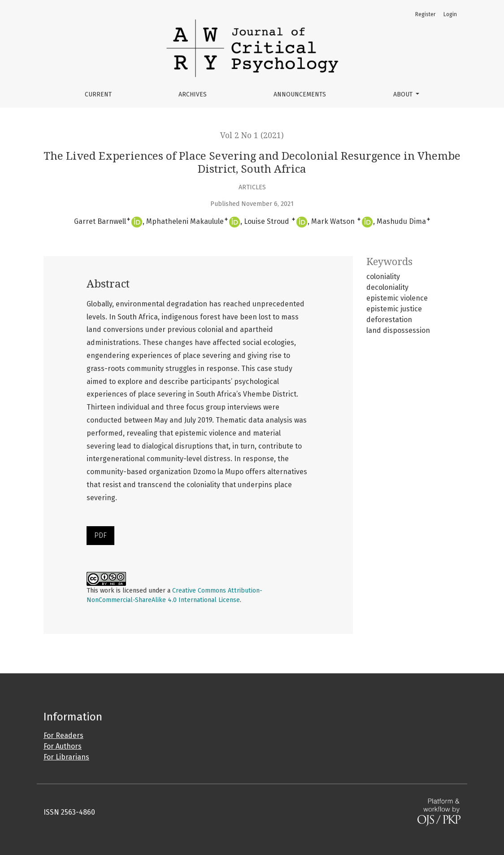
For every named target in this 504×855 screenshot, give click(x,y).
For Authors (63, 746)
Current (98, 94)
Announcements (300, 94)
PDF (100, 535)
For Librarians (66, 757)
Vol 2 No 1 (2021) (252, 135)
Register (425, 14)
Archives (193, 94)
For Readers (63, 735)
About (404, 94)
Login (450, 14)
